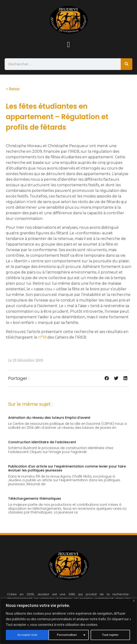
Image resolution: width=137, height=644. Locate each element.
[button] (69, 45)
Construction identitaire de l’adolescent (42, 442)
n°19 (42, 337)
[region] (68, 621)
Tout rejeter (68, 635)
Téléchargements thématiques (35, 499)
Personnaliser (24, 635)
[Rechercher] (127, 64)
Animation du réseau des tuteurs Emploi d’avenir (49, 418)
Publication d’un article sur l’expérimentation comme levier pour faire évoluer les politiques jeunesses (67, 468)
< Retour (13, 89)
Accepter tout (110, 635)
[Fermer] (134, 601)
